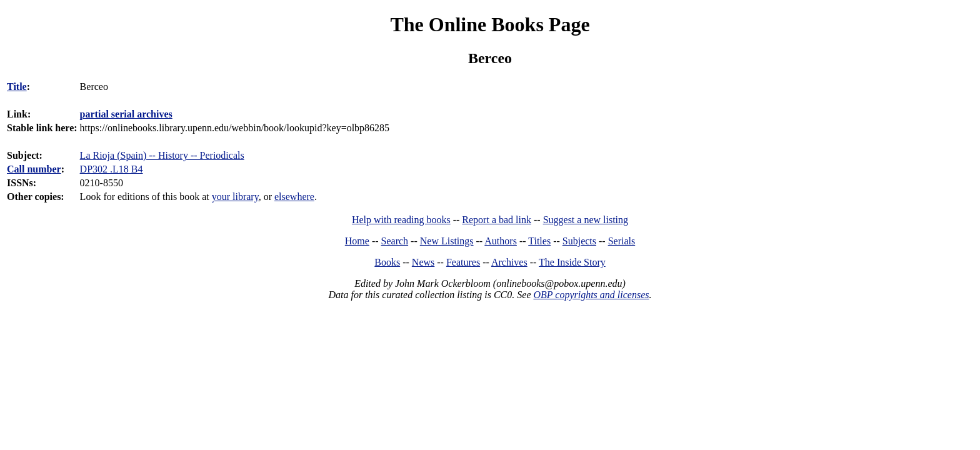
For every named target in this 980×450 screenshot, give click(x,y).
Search (395, 241)
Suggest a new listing (586, 220)
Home (357, 241)
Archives (509, 262)
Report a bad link (497, 220)
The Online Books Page (490, 24)
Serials (622, 241)
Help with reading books (401, 220)
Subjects (579, 241)
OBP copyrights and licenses (591, 295)
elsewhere (294, 197)
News (423, 262)
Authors (501, 241)
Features (463, 262)
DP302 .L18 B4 (112, 169)
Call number (34, 169)
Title (17, 87)
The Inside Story (572, 262)
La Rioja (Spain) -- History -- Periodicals (162, 155)
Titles (539, 241)
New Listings (447, 241)
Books (387, 262)
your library (235, 197)
